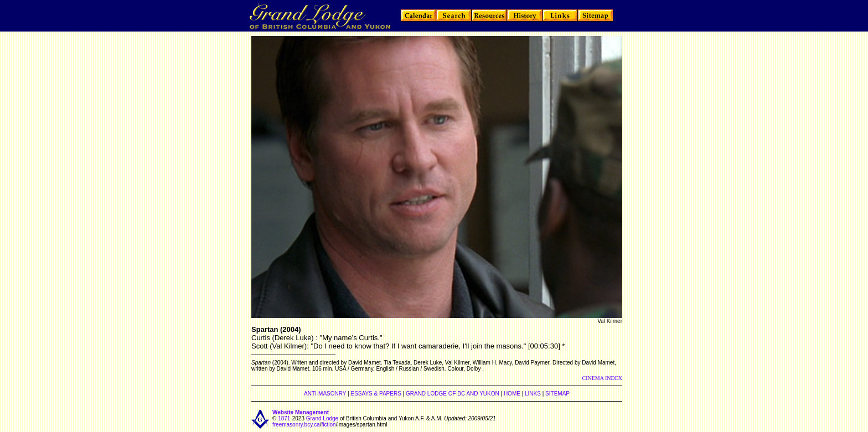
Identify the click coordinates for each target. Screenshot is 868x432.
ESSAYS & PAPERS (376, 394)
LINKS (533, 394)
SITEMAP (557, 394)
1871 (284, 418)
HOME (512, 394)
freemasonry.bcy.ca (296, 425)
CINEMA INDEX (603, 378)
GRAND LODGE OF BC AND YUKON (453, 394)
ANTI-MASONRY (325, 394)
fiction (329, 425)
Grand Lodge (322, 418)
